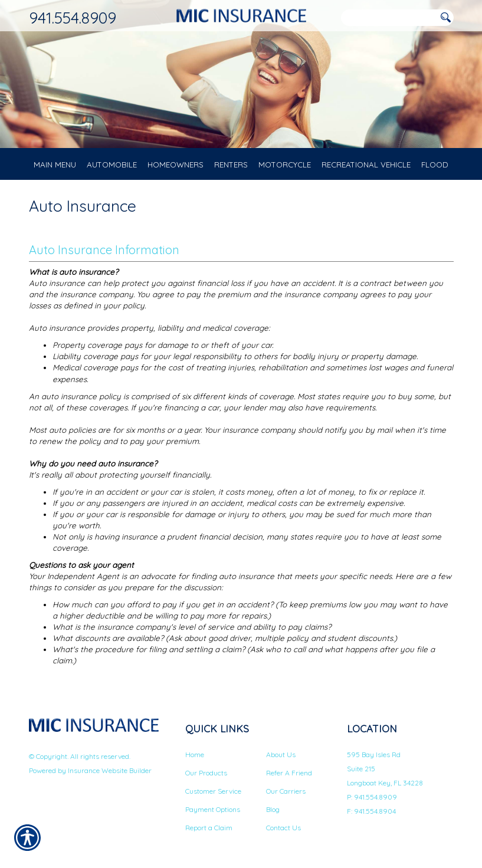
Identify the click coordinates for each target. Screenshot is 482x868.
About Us (281, 754)
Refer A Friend (289, 772)
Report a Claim (209, 827)
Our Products (206, 772)
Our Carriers (286, 790)
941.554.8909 (73, 18)
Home (195, 754)
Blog (273, 809)
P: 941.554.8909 (372, 796)
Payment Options (213, 809)
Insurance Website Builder (110, 770)
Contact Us (283, 827)
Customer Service (213, 790)
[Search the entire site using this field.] (389, 18)
